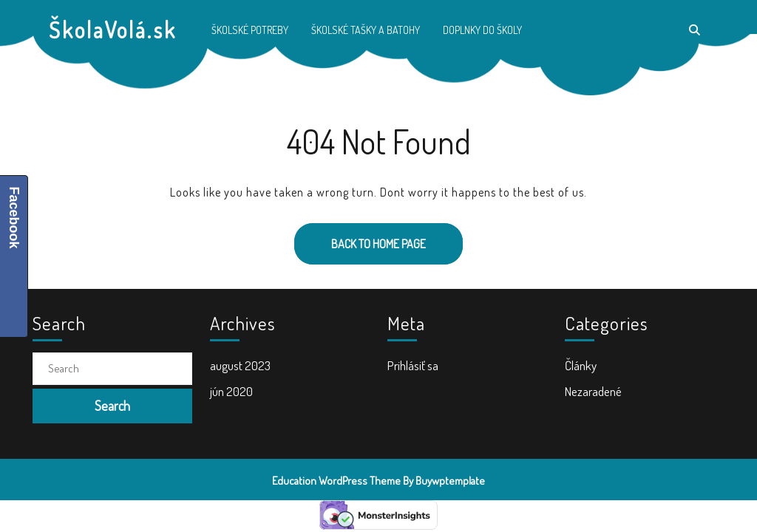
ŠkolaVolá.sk (113, 30)
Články (581, 365)
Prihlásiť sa (413, 365)
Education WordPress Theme (336, 481)
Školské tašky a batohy (366, 30)
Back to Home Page (360, 237)
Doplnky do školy (482, 30)
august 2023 (240, 365)
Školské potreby (250, 30)
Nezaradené (593, 391)
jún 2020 (231, 391)
